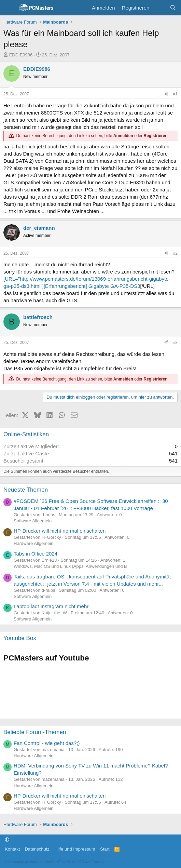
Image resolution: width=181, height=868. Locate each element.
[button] (7, 839)
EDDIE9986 (21, 55)
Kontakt (12, 849)
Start (105, 849)
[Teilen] (166, 94)
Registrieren (156, 136)
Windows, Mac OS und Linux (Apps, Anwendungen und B (70, 566)
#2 (175, 253)
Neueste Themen (26, 490)
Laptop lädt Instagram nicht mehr (51, 606)
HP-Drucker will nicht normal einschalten (60, 531)
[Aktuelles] (159, 8)
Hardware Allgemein (33, 543)
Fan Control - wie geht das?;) (47, 743)
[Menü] (9, 8)
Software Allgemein (33, 521)
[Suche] (173, 8)
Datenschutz (37, 849)
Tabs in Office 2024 (36, 554)
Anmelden (123, 136)
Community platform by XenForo (56, 862)
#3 (175, 343)
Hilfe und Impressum (75, 849)
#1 (175, 94)
